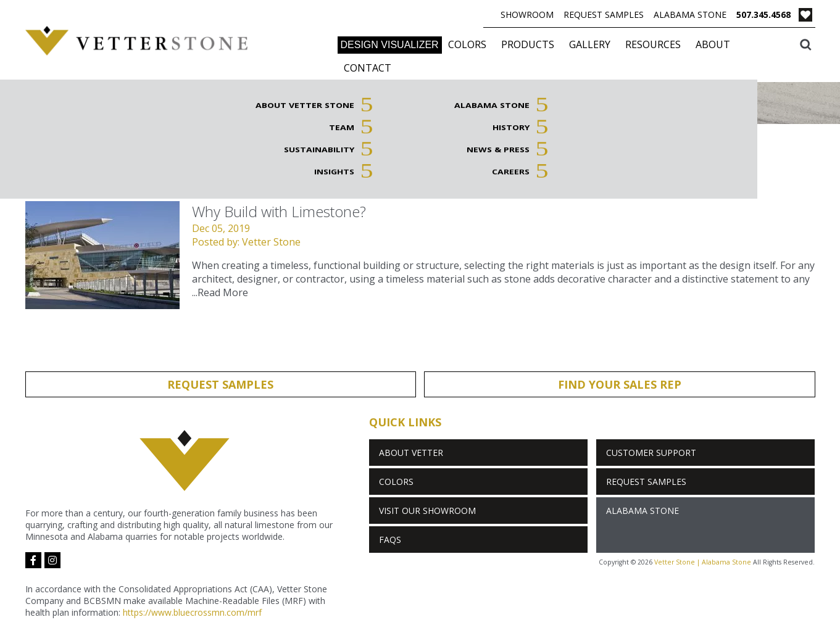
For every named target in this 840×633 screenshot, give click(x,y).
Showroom (527, 14)
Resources (653, 44)
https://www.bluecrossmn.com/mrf (192, 612)
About (713, 44)
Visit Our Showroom (427, 511)
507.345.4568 (763, 14)
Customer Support (651, 453)
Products (528, 44)
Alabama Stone (690, 14)
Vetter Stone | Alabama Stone (703, 562)
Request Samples (604, 14)
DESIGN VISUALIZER (390, 45)
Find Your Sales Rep (620, 384)
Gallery (590, 44)
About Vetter (411, 453)
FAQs (390, 540)
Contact (368, 68)
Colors (467, 44)
